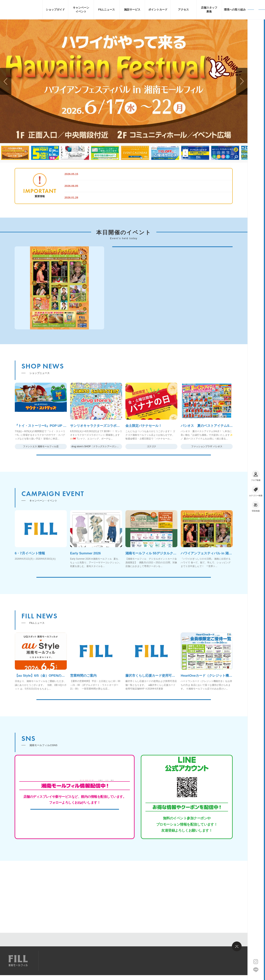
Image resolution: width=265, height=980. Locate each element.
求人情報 (77, 960)
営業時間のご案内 (97, 186)
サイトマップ (55, 960)
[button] (242, 81)
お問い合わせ (99, 960)
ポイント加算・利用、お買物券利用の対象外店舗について (125, 198)
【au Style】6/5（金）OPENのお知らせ (113, 174)
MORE (124, 486)
